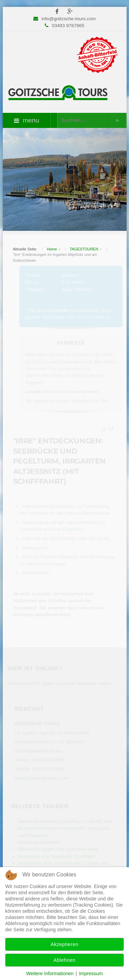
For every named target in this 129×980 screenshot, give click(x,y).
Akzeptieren (64, 944)
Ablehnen (65, 960)
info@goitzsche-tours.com (69, 19)
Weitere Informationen (50, 973)
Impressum (91, 973)
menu (26, 120)
